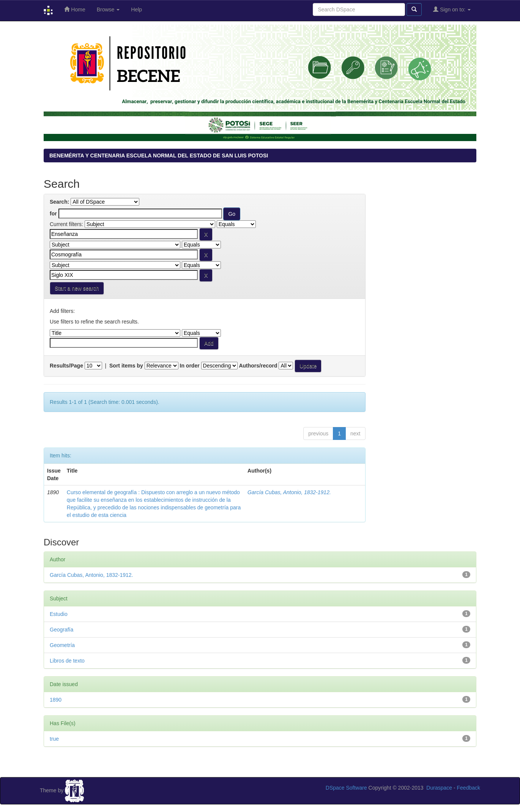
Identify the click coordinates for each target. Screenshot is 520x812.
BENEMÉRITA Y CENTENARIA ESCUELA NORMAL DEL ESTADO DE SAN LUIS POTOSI (159, 155)
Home (75, 9)
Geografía (61, 630)
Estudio (59, 614)
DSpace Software (346, 788)
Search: (59, 202)
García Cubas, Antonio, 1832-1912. (289, 492)
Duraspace (439, 788)
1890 (56, 700)
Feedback (469, 788)
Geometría (62, 645)
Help (136, 9)
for (53, 214)
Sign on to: (452, 9)
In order (190, 366)
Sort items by (126, 366)
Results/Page (66, 366)
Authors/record (258, 366)
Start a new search (77, 288)
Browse (108, 9)
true (54, 739)
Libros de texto (67, 661)
